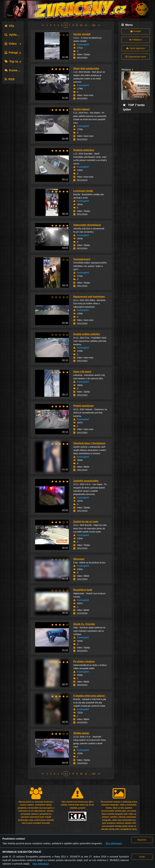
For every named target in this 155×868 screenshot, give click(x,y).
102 (94, 25)
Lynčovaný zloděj (83, 191)
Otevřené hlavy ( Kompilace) (89, 443)
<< (43, 25)
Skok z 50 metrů (82, 372)
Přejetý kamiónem (84, 406)
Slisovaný (79, 559)
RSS (10, 79)
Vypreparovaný (82, 259)
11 (86, 25)
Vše (9, 26)
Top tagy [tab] (13, 61)
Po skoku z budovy (84, 661)
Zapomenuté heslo (136, 57)
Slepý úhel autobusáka (86, 68)
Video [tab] (11, 44)
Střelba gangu (81, 733)
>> (99, 25)
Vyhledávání (15, 35)
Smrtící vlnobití (82, 34)
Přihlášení (136, 40)
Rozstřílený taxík (83, 590)
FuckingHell (83, 44)
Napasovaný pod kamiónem (89, 297)
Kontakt (136, 31)
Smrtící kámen (81, 109)
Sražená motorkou (84, 150)
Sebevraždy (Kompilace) (87, 225)
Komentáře (15, 70)
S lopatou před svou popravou (91, 696)
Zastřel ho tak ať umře (86, 522)
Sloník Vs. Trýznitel (84, 624)
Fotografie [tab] (14, 53)
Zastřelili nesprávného (86, 481)
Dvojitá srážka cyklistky (87, 334)
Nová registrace (136, 48)
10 (81, 25)
